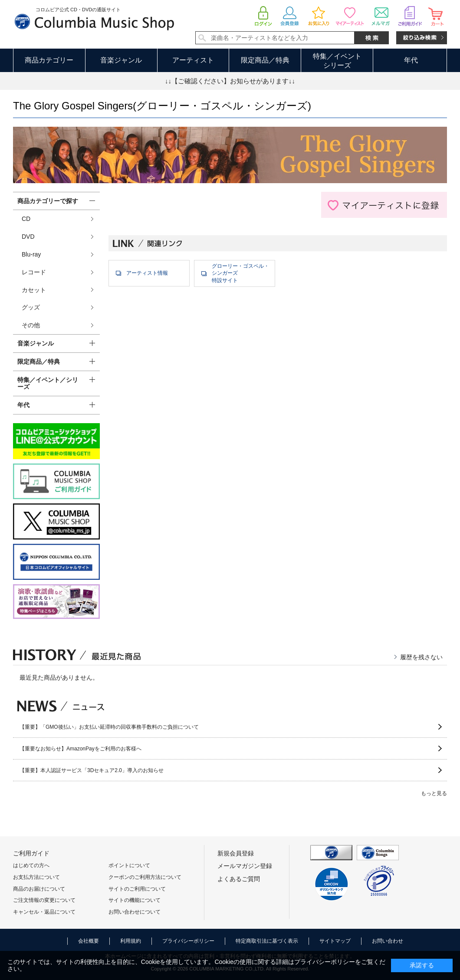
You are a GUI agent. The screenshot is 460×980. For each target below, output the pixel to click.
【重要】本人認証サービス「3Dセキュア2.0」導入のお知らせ (92, 770)
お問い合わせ (388, 941)
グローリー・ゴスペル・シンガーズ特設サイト (240, 273)
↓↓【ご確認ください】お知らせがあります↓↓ (230, 81)
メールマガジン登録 (245, 866)
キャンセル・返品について (44, 912)
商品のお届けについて (39, 889)
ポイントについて (129, 865)
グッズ (31, 307)
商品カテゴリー (49, 60)
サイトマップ (335, 941)
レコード (34, 272)
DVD (28, 237)
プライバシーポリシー (188, 941)
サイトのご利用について (137, 889)
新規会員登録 (236, 853)
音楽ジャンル (121, 60)
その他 (31, 325)
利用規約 (131, 941)
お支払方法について (36, 877)
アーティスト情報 (147, 273)
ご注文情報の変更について (44, 900)
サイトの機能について (135, 900)
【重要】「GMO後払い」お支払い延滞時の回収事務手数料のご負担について (109, 727)
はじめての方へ (31, 865)
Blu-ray (31, 254)
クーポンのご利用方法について (145, 877)
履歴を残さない (421, 657)
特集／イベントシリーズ (337, 61)
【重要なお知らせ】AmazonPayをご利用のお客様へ (80, 749)
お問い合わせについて (135, 912)
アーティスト (193, 60)
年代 (411, 60)
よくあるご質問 (239, 879)
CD (26, 219)
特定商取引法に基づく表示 (267, 941)
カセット (34, 290)
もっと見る (434, 793)
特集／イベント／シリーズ (48, 383)
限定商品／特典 (265, 60)
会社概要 (89, 941)
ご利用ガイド (31, 853)
